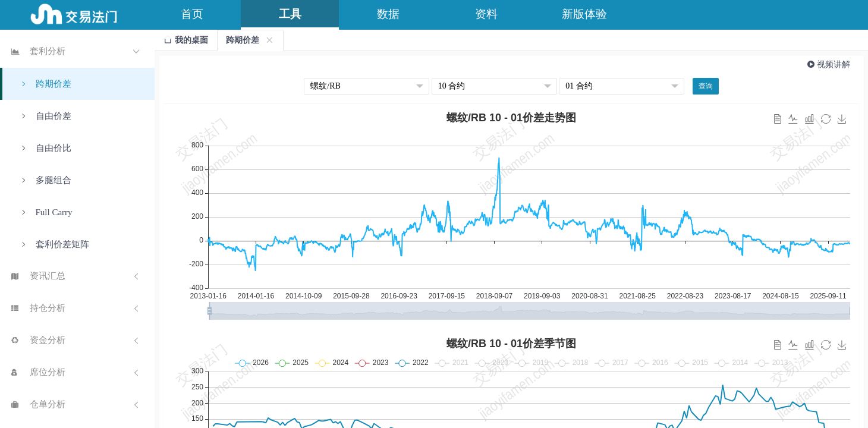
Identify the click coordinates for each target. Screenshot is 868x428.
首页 (192, 14)
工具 (290, 14)
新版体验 (584, 14)
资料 (486, 14)
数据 (388, 14)
